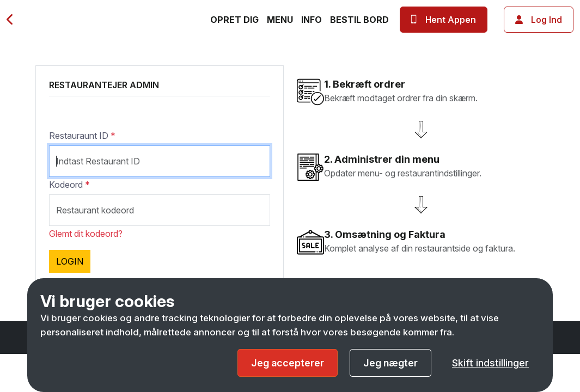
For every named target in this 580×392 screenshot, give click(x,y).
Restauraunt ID (82, 136)
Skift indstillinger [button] (490, 363)
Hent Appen (444, 20)
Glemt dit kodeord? (86, 234)
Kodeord (69, 185)
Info (312, 20)
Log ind (539, 20)
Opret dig (234, 20)
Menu (280, 20)
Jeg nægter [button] (390, 363)
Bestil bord (359, 20)
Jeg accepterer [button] (288, 363)
